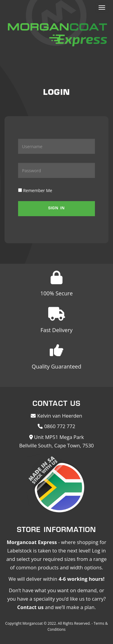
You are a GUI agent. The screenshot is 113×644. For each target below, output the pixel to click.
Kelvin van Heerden (56, 416)
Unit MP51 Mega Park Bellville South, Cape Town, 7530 (57, 441)
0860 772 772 (56, 426)
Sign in (56, 208)
